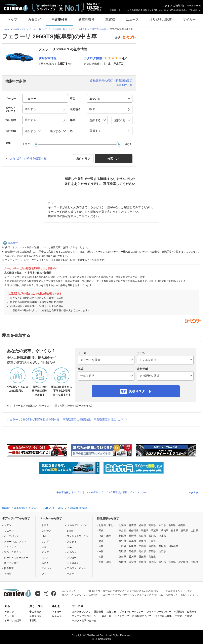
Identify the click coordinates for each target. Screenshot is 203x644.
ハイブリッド (11, 547)
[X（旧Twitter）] (46, 593)
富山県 (142, 536)
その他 (8, 574)
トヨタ (45, 525)
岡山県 (142, 551)
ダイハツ (46, 568)
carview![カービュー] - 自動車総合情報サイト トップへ (116, 492)
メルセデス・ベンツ (78, 525)
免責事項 (192, 612)
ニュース (132, 20)
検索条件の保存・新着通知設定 (113, 81)
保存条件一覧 (124, 85)
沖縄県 (194, 562)
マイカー (189, 20)
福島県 (182, 525)
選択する (95, 131)
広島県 (152, 551)
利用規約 (179, 612)
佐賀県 (132, 562)
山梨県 (194, 531)
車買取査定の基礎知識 (77, 419)
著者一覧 (107, 616)
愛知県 (122, 541)
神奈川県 (134, 531)
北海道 (122, 525)
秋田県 (162, 525)
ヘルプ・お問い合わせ (84, 621)
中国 (101, 551)
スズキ (45, 563)
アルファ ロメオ (77, 568)
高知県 (152, 557)
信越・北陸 (105, 536)
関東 (101, 531)
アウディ (72, 542)
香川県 (132, 557)
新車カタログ (21, 508)
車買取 (110, 20)
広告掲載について (142, 616)
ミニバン (9, 531)
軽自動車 (9, 568)
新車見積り (86, 20)
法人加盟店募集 (163, 616)
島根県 (132, 551)
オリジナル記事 (161, 20)
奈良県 (162, 546)
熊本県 (152, 562)
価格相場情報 (47, 58)
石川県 (152, 536)
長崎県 (142, 562)
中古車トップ (19, 29)
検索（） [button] (114, 159)
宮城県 (152, 525)
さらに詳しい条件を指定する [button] (28, 158)
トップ (12, 20)
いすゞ (45, 574)
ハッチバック (11, 536)
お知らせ (111, 612)
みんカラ (57, 616)
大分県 (162, 562)
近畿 (101, 546)
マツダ (45, 552)
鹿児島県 (183, 562)
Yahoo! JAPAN (193, 6)
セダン (8, 525)
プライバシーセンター (159, 612)
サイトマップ (122, 616)
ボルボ (71, 574)
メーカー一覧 (35, 29)
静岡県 (142, 541)
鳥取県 (122, 551)
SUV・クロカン (13, 552)
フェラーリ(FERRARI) (43, 508)
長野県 (132, 536)
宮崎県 (172, 562)
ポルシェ (72, 552)
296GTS (62, 508)
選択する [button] (31, 109)
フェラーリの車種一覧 (55, 29)
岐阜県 (132, 541)
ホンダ (45, 542)
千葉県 (155, 531)
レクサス (46, 531)
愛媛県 (142, 557)
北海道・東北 (106, 525)
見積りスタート (140, 391)
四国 (101, 557)
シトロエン (73, 563)
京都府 (142, 546)
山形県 (172, 525)
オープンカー (11, 563)
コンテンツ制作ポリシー (85, 616)
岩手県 (142, 525)
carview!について (81, 612)
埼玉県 (145, 531)
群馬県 (184, 531)
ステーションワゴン (15, 542)
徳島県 (122, 557)
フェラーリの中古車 (78, 29)
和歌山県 (173, 546)
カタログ (34, 20)
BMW (70, 531)
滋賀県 (152, 546)
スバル (45, 558)
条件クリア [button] (83, 159)
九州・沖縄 (105, 562)
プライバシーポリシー (131, 612)
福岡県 (122, 562)
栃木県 (174, 531)
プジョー (72, 558)
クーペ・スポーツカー (16, 558)
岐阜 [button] (92, 109)
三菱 (44, 547)
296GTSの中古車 (98, 29)
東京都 (122, 531)
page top (193, 492)
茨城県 (165, 531)
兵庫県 (132, 546)
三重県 (152, 541)
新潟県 (122, 536)
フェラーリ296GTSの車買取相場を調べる (33, 419)
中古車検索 (59, 20)
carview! (6, 29)
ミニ (69, 547)
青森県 (132, 525)
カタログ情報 (93, 58)
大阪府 (122, 546)
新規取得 (178, 6)
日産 (44, 536)
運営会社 (98, 612)
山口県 (162, 551)
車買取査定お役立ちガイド (111, 419)
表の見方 (10, 243)
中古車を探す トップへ (69, 492)
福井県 (162, 536)
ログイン (167, 6)
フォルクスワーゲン (78, 536)
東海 (101, 541)
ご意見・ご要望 (183, 616)
